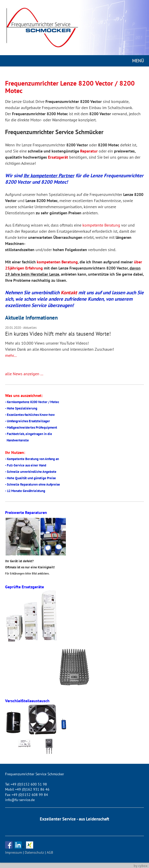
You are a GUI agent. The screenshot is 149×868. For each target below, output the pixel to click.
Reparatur (89, 151)
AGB (50, 852)
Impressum (14, 852)
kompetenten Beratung (57, 262)
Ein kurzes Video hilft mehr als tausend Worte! (58, 334)
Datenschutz (34, 852)
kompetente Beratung (101, 225)
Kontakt (69, 292)
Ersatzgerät (58, 157)
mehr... (11, 355)
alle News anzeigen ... (24, 374)
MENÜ (138, 61)
